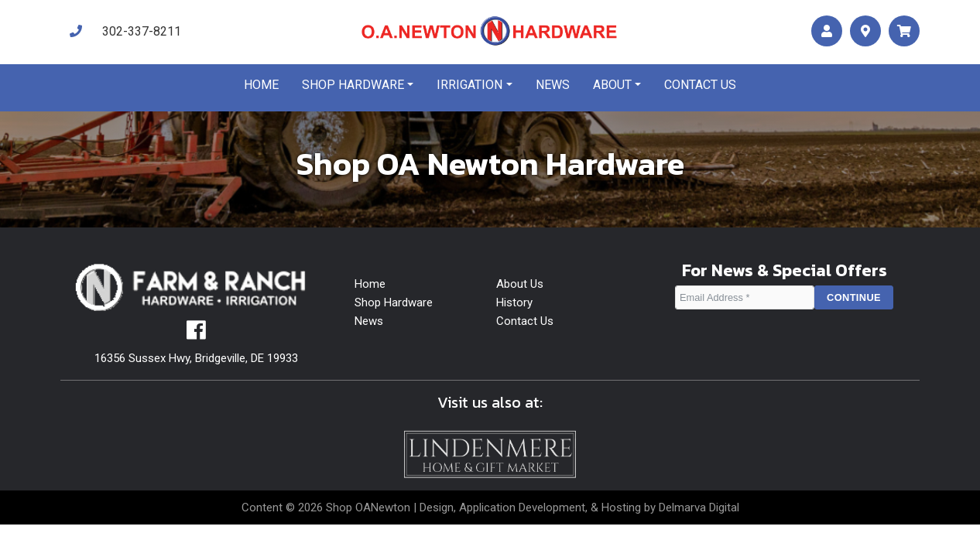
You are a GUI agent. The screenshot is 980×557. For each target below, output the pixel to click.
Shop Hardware (353, 85)
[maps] (865, 31)
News (553, 85)
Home (261, 85)
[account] (827, 31)
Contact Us (525, 321)
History (514, 302)
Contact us (700, 85)
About (612, 85)
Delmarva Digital (699, 507)
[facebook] (196, 334)
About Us (520, 284)
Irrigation (469, 85)
